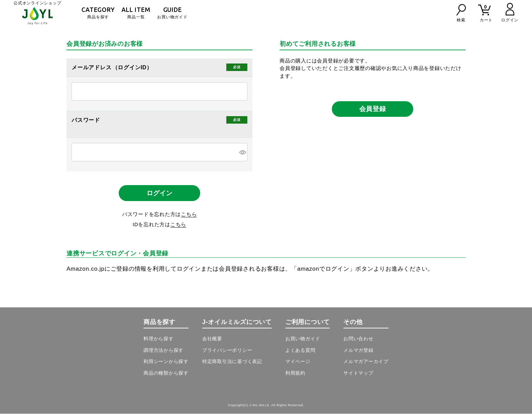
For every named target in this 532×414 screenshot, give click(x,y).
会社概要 (212, 339)
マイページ (298, 362)
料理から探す (159, 339)
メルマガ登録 (358, 350)
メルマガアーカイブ (366, 362)
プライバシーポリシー (227, 350)
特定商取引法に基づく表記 (232, 362)
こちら (189, 214)
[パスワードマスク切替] (242, 152)
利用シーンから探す (166, 362)
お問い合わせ (358, 339)
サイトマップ (358, 373)
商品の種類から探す (166, 373)
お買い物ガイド (172, 13)
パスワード (87, 120)
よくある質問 (300, 350)
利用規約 (295, 373)
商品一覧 (136, 13)
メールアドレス (92, 68)
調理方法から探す (164, 350)
